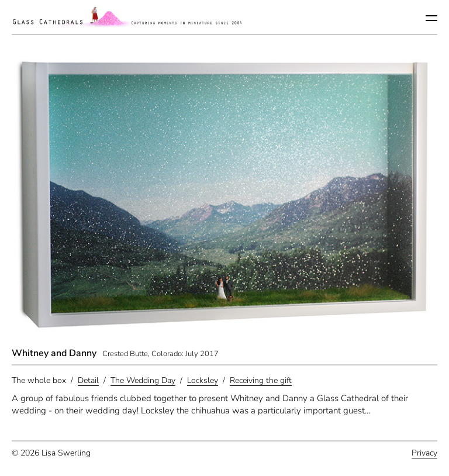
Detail (88, 380)
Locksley (203, 380)
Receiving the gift (261, 380)
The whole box (39, 380)
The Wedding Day (143, 380)
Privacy (424, 453)
